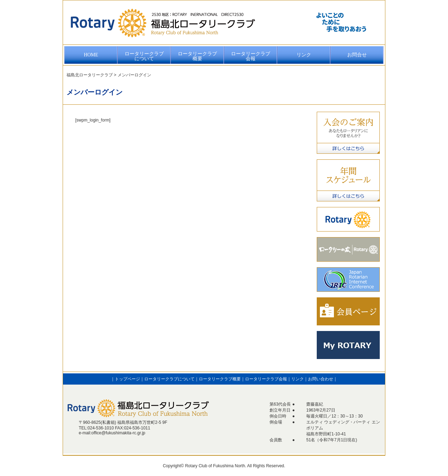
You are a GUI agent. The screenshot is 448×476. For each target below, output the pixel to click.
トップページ (127, 379)
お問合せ (357, 55)
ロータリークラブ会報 (251, 56)
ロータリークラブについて (144, 56)
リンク (304, 55)
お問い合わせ (321, 379)
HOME (91, 55)
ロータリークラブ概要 (197, 56)
